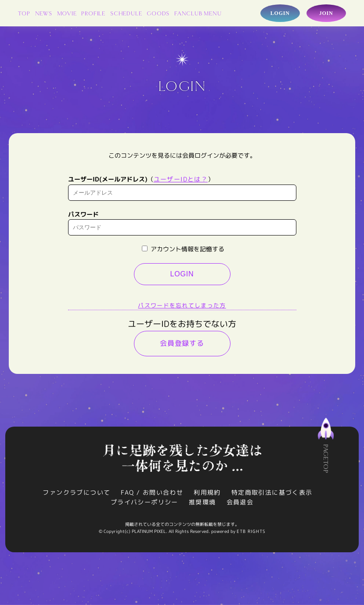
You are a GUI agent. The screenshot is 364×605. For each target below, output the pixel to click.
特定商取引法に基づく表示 (272, 492)
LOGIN (182, 274)
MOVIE (67, 14)
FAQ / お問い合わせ (152, 492)
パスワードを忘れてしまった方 (182, 305)
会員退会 (240, 502)
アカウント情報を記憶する (183, 249)
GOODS (158, 14)
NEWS (44, 14)
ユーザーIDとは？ (181, 179)
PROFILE (93, 14)
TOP (24, 14)
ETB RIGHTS (251, 531)
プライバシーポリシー (144, 502)
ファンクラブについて (76, 492)
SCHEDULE (126, 14)
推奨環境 (202, 502)
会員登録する (182, 343)
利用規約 (207, 492)
